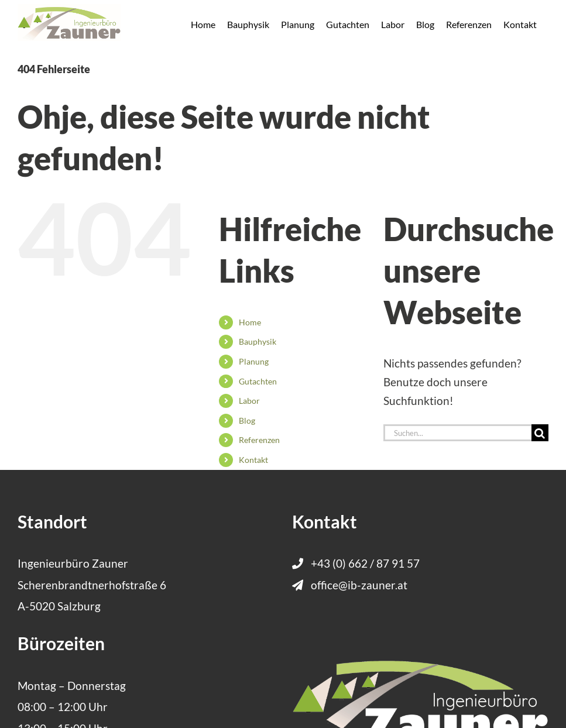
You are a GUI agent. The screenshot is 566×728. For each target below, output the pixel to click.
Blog (247, 420)
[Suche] (540, 433)
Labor (249, 401)
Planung (254, 361)
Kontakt (253, 460)
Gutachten (258, 381)
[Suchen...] (457, 433)
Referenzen (259, 440)
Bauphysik (258, 341)
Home (250, 322)
